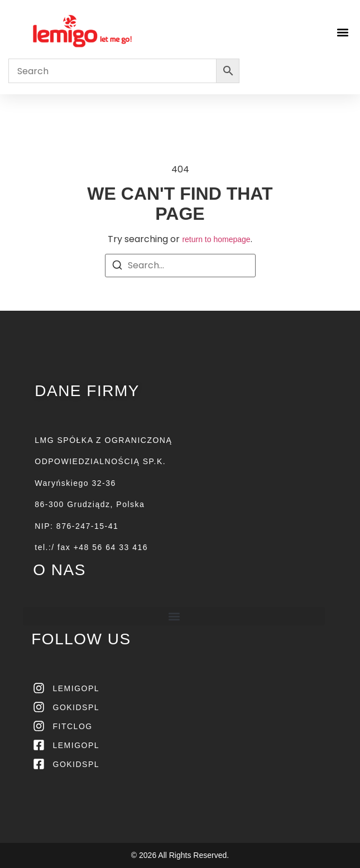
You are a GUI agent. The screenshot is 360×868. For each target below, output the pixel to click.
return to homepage (216, 239)
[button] (342, 32)
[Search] (117, 267)
